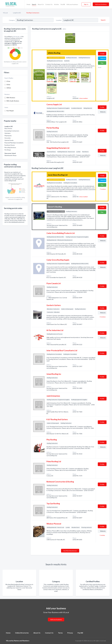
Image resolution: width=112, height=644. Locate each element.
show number (84, 98)
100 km (9, 88)
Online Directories (22, 633)
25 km (8, 81)
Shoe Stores (8, 128)
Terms (60, 633)
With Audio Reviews (13, 101)
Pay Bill (63, 4)
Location (59, 20)
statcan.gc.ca (17, 36)
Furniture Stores (10, 145)
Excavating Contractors (12, 131)
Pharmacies (8, 136)
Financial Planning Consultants (14, 143)
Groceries (8, 138)
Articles (56, 4)
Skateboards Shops (10, 155)
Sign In (86, 4)
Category (12, 20)
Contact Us (49, 4)
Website (103, 58)
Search (34, 4)
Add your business (72, 4)
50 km (8, 85)
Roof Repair (10, 111)
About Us (41, 4)
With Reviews (11, 98)
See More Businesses (70, 551)
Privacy (70, 633)
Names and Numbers (22, 641)
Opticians (8, 133)
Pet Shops (8, 150)
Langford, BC (17, 13)
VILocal (5, 13)
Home (28, 4)
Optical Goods (9, 140)
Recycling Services (10, 147)
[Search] (103, 20)
